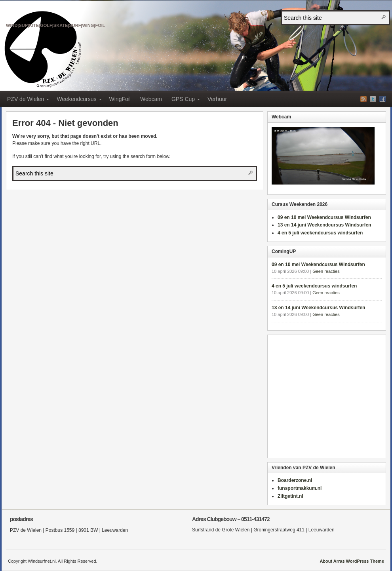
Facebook (382, 99)
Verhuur (217, 99)
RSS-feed (363, 99)
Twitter (373, 99)
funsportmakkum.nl (300, 488)
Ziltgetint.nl (290, 496)
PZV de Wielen (56, 17)
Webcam (151, 99)
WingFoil (120, 99)
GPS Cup (183, 100)
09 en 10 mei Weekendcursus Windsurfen (324, 217)
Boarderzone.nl (295, 480)
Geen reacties (326, 271)
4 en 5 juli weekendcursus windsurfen (320, 233)
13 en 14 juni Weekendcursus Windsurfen (324, 225)
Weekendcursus (76, 100)
